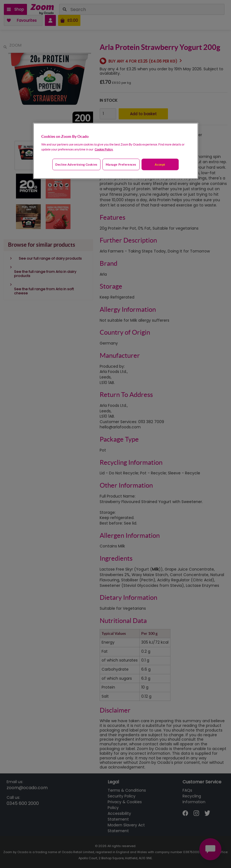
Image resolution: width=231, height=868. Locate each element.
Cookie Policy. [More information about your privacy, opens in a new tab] (104, 149)
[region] (116, 151)
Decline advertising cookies (76, 164)
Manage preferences (121, 164)
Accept (160, 164)
